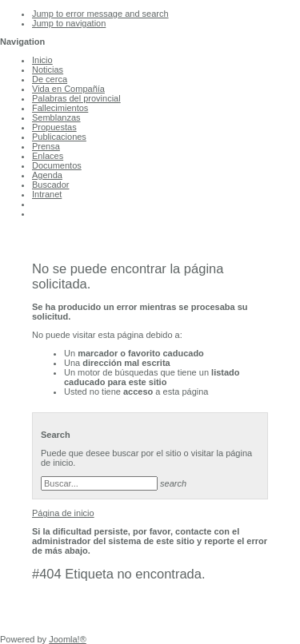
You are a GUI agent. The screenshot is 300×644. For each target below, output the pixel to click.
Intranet (47, 194)
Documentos (57, 165)
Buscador (50, 185)
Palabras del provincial (76, 98)
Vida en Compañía (68, 89)
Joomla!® (68, 639)
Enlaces (48, 156)
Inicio (42, 60)
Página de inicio (63, 513)
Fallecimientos (60, 108)
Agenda (47, 175)
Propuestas (54, 127)
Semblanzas (56, 117)
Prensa (46, 146)
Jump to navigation (69, 23)
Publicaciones (59, 137)
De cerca (50, 79)
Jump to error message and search (100, 14)
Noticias (48, 70)
